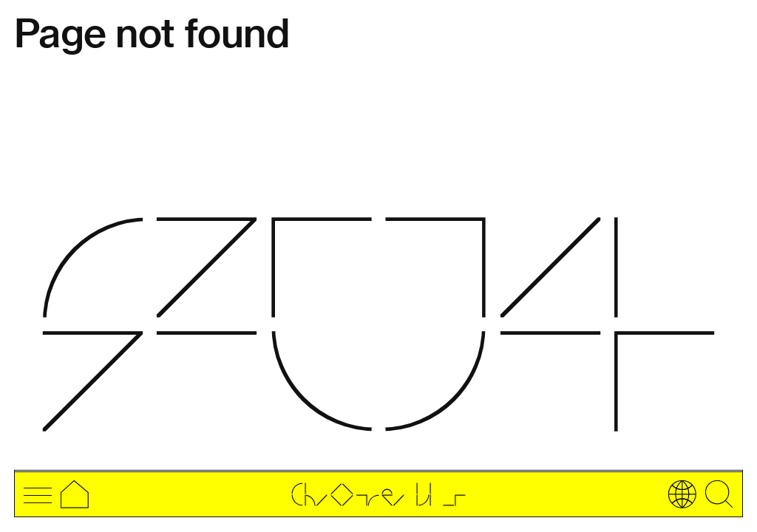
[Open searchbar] (719, 494)
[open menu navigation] (38, 494)
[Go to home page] (378, 497)
